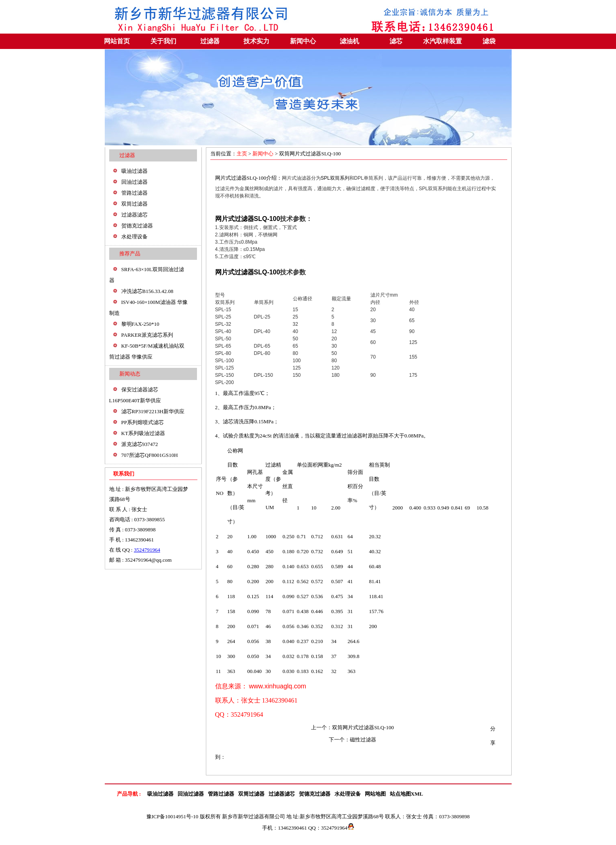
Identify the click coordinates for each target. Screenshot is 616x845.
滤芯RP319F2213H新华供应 (153, 411)
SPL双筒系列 (335, 178)
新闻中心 (303, 41)
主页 (242, 154)
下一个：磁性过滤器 (352, 740)
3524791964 (147, 550)
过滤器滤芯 (134, 215)
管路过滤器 (134, 193)
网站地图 (375, 794)
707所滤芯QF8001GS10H (150, 455)
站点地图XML (406, 794)
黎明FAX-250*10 (140, 324)
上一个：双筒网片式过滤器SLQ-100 (352, 727)
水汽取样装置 (442, 41)
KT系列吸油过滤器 (143, 433)
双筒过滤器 (134, 204)
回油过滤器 (134, 182)
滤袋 (489, 41)
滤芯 (396, 41)
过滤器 (210, 41)
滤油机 (349, 41)
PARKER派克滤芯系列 (147, 335)
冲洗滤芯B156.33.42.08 (147, 291)
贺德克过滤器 (137, 226)
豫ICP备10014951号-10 (173, 816)
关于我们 (163, 41)
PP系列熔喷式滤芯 (143, 422)
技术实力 (256, 41)
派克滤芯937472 (140, 444)
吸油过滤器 (134, 171)
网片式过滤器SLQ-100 (241, 178)
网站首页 (117, 41)
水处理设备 (134, 237)
